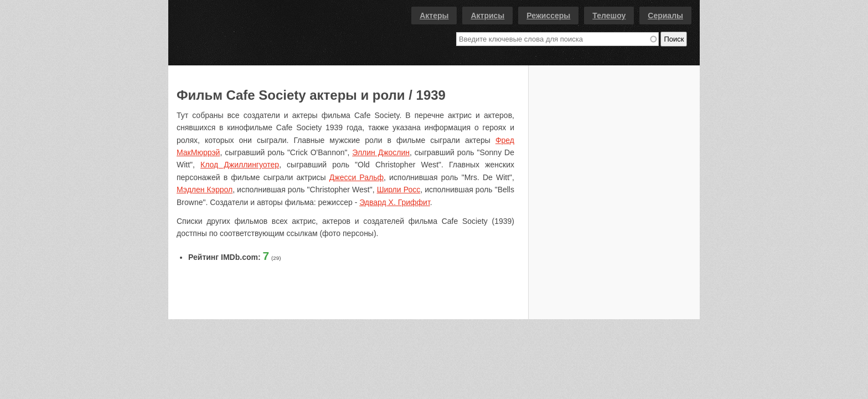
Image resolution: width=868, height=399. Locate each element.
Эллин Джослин (381, 152)
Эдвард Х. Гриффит (395, 202)
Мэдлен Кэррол (205, 190)
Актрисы (487, 16)
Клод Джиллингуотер (240, 165)
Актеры (434, 16)
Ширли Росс (399, 190)
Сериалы (665, 16)
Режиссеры (548, 16)
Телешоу (609, 16)
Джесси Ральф (356, 177)
